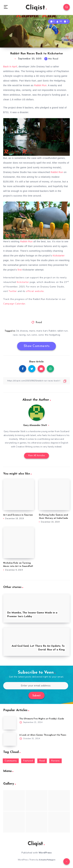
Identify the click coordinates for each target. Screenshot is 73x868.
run (29, 335)
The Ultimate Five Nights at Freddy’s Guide (42, 719)
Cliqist (36, 8)
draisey (24, 331)
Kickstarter (59, 256)
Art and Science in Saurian (18, 515)
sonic (34, 335)
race (15, 335)
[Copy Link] (36, 381)
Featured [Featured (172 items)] (28, 761)
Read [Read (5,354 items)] (42, 761)
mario (32, 331)
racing (22, 335)
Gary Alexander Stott (35, 425)
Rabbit (52, 331)
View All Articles (37, 456)
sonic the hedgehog (49, 335)
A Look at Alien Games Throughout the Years (43, 735)
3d (18, 331)
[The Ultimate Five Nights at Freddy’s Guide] (10, 723)
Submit (36, 696)
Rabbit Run (40, 85)
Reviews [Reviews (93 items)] (55, 761)
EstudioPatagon (47, 860)
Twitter (13, 291)
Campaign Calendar (14, 304)
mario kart (42, 331)
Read (39, 323)
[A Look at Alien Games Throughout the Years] (10, 739)
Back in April (10, 67)
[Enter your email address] (36, 686)
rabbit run (62, 331)
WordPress (45, 853)
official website (35, 291)
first (20, 270)
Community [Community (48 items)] (11, 761)
